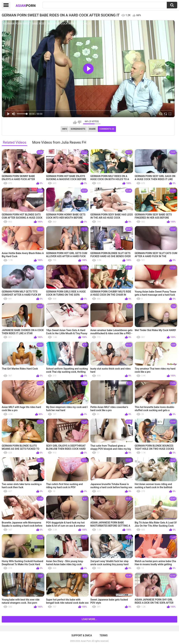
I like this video (75, 122)
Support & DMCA (82, 635)
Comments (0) (107, 129)
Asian (26, 5)
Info (65, 129)
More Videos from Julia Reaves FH (59, 142)
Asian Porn (86, 641)
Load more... (90, 619)
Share (92, 129)
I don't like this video (79, 122)
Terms (104, 635)
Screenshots (78, 129)
